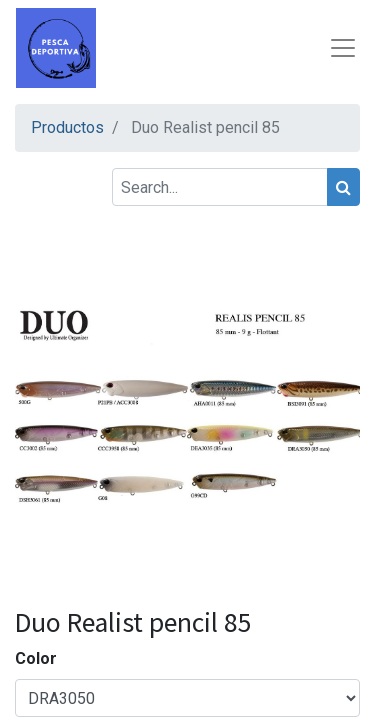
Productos (67, 127)
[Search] (343, 187)
